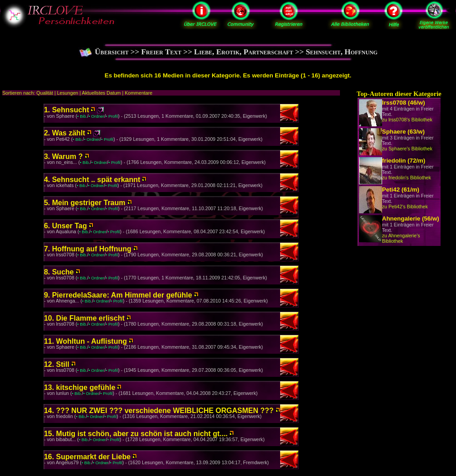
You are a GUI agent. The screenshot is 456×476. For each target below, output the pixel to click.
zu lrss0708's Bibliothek (407, 120)
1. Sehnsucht (67, 110)
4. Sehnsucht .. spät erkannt (92, 180)
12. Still (57, 364)
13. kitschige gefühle (80, 387)
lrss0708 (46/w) (404, 103)
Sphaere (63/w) (403, 132)
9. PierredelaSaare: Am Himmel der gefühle (118, 295)
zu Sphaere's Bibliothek (407, 149)
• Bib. (82, 116)
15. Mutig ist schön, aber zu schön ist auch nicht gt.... (136, 434)
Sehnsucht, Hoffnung (341, 52)
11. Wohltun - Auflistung (85, 341)
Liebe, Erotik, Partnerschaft (244, 52)
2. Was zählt (65, 133)
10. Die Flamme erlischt (84, 318)
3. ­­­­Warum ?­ (63, 156)
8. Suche (59, 272)
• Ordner (96, 116)
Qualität (45, 93)
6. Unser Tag (65, 226)
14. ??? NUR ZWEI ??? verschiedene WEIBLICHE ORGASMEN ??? (159, 411)
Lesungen (68, 93)
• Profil (112, 116)
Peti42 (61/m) (401, 190)
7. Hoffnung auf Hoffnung (88, 249)
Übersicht (112, 52)
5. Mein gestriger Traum (85, 203)
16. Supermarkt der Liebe (87, 457)
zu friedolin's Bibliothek (407, 178)
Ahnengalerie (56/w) (411, 219)
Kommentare (138, 93)
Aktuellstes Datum (102, 93)
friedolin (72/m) (404, 161)
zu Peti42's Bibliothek (405, 207)
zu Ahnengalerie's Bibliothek (401, 238)
